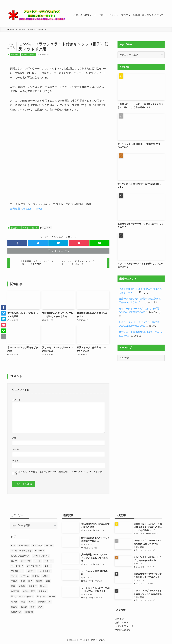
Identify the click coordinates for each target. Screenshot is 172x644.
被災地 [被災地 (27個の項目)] (14, 607)
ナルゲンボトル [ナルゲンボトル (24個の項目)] (34, 566)
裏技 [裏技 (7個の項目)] (40, 607)
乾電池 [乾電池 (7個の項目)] (36, 576)
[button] (17, 243)
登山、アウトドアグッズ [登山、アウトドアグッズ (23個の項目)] (22, 596)
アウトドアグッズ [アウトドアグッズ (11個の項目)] (41, 556)
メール (15, 449)
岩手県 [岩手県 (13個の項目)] (22, 586)
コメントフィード (124, 626)
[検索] (163, 2)
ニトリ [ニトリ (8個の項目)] (48, 566)
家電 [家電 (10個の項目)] (13, 586)
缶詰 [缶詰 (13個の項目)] (23, 602)
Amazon (27, 209)
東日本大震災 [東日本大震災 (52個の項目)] (29, 591)
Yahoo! (38, 209)
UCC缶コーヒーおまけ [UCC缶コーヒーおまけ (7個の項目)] (21, 551)
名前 (14, 438)
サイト (15, 461)
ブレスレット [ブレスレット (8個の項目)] (17, 571)
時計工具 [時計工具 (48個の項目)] (15, 591)
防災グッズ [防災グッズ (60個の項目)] (16, 612)
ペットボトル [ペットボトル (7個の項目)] (45, 571)
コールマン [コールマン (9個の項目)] (26, 561)
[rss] (155, 2)
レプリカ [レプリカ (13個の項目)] (25, 576)
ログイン (119, 619)
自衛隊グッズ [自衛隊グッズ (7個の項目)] (44, 602)
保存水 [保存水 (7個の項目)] (45, 576)
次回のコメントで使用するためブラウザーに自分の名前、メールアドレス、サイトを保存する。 (60, 473)
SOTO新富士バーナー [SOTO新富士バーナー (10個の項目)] (43, 545)
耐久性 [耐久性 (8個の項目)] (32, 602)
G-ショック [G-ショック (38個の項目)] (24, 545)
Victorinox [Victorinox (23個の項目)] (40, 551)
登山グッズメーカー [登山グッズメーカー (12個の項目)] (46, 596)
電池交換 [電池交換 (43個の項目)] (29, 612)
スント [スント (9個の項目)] (38, 561)
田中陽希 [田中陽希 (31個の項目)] (43, 591)
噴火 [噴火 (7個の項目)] (30, 581)
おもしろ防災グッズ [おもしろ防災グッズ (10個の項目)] (20, 556)
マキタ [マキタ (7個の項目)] (14, 576)
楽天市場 (15, 209)
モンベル (47, 228)
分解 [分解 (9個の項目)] (23, 581)
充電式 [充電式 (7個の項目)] (14, 581)
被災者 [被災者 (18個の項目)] (24, 607)
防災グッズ (15, 55)
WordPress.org (122, 630)
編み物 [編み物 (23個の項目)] (14, 602)
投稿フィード (122, 622)
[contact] (159, 2)
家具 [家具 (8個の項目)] (48, 581)
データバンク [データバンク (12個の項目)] (17, 566)
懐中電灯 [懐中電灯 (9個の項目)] (33, 586)
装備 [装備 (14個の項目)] (33, 607)
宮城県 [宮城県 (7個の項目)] (39, 581)
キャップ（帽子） (28, 55)
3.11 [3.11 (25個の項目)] (13, 545)
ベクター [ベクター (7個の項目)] (31, 571)
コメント (16, 400)
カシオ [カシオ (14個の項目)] (14, 561)
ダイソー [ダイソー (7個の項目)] (48, 561)
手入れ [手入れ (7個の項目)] (43, 586)
